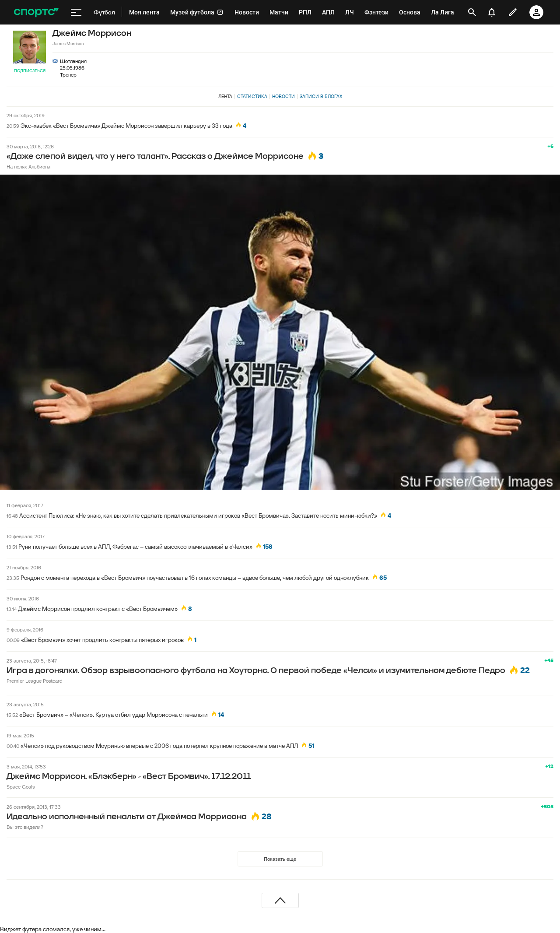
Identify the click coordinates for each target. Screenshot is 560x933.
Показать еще (280, 859)
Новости (283, 96)
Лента (225, 96)
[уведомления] (492, 12)
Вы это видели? (25, 827)
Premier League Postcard (35, 681)
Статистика (252, 96)
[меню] (76, 12)
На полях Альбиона (28, 167)
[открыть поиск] (472, 12)
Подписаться (30, 71)
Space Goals (21, 787)
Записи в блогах (321, 96)
